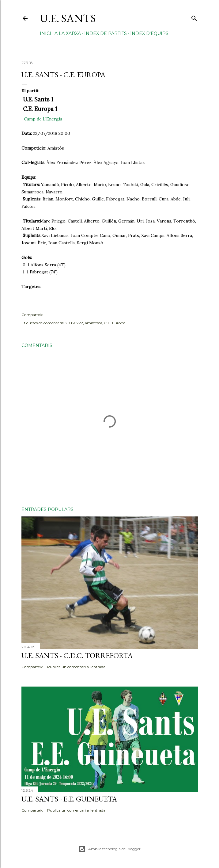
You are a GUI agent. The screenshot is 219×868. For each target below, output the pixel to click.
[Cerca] (194, 17)
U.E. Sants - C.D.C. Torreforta (77, 655)
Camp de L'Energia (43, 119)
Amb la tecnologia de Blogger (109, 849)
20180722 (74, 323)
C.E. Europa (115, 323)
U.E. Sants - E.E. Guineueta (69, 799)
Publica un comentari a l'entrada (76, 667)
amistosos (94, 323)
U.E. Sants (68, 18)
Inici (45, 33)
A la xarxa (68, 33)
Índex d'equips (149, 33)
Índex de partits (106, 33)
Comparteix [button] (32, 315)
